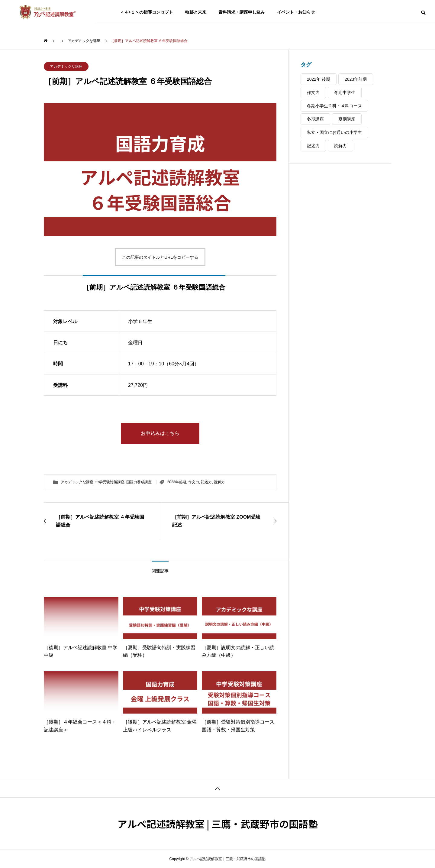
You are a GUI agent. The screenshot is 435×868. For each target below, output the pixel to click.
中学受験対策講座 (110, 482)
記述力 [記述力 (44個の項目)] (313, 146)
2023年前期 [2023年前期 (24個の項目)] (356, 79)
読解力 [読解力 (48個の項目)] (340, 146)
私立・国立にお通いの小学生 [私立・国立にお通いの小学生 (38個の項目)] (334, 132)
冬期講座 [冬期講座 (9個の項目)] (315, 119)
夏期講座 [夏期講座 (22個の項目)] (347, 119)
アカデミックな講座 (66, 66)
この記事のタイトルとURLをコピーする (160, 257)
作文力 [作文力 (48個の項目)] (313, 92)
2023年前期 (177, 482)
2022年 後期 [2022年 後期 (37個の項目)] (319, 79)
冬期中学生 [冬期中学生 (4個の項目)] (345, 92)
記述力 (206, 482)
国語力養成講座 (139, 482)
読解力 (219, 482)
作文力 (194, 482)
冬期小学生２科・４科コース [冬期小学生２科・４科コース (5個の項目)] (334, 106)
